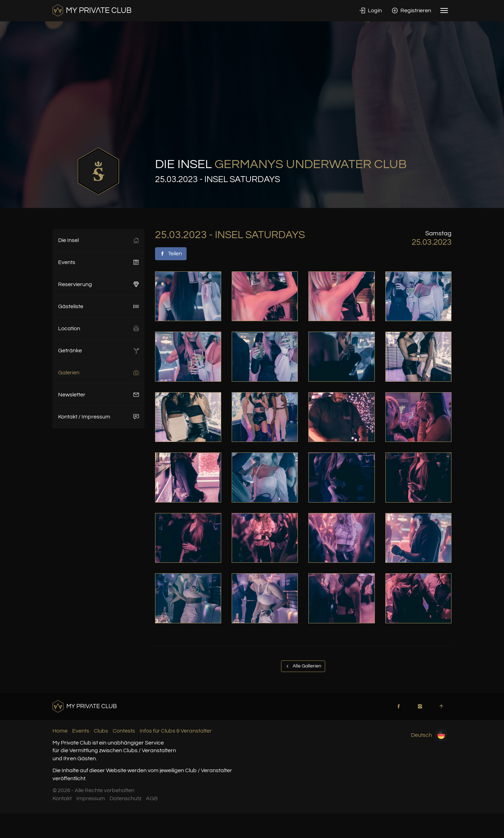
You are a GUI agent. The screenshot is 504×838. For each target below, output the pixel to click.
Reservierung (99, 284)
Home (60, 731)
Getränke (99, 351)
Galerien (99, 373)
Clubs (101, 731)
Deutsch (429, 735)
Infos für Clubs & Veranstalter (176, 731)
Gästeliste (99, 306)
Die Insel (99, 240)
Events (99, 262)
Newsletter (99, 395)
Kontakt (62, 798)
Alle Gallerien (303, 666)
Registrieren (412, 11)
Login (371, 11)
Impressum (91, 798)
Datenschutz (125, 798)
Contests (124, 731)
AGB (152, 798)
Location (99, 328)
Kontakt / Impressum (99, 417)
